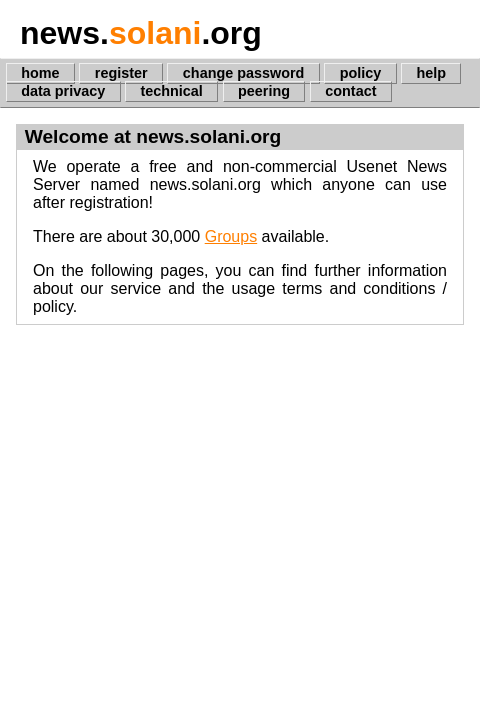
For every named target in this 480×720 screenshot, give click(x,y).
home (40, 73)
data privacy (63, 91)
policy (361, 73)
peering (264, 91)
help (431, 73)
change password (244, 73)
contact (350, 91)
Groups (231, 236)
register (121, 73)
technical (171, 91)
